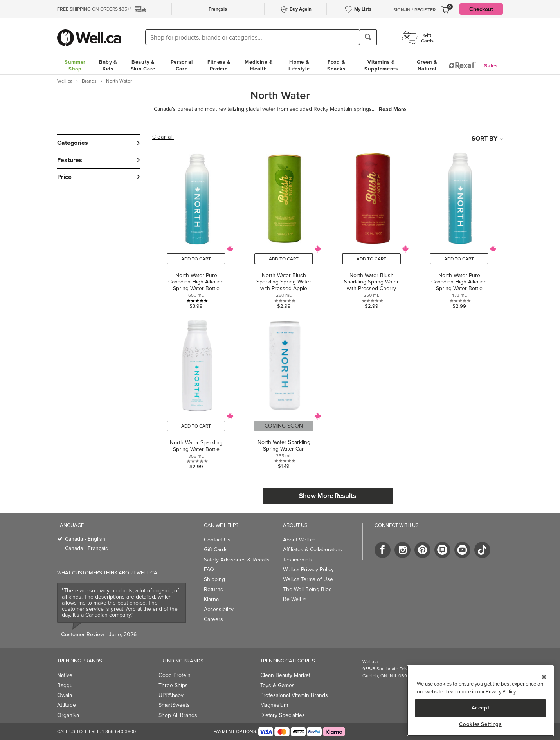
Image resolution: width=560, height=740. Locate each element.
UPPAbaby (171, 695)
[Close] (544, 677)
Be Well (295, 599)
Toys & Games (277, 685)
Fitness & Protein (219, 65)
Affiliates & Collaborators (312, 550)
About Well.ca (299, 540)
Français (218, 9)
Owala (65, 695)
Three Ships (173, 685)
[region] (480, 701)
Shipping (214, 579)
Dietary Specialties (283, 715)
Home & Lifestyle (299, 65)
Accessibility (219, 609)
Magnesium (274, 705)
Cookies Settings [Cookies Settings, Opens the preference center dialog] (480, 724)
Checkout (481, 9)
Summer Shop (75, 65)
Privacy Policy (501, 692)
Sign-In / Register (414, 10)
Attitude (67, 705)
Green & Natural (427, 65)
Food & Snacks (336, 65)
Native (65, 675)
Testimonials (298, 560)
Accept (481, 708)
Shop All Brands (178, 715)
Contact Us (217, 540)
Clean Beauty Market (285, 675)
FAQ (209, 569)
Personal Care (182, 65)
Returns (213, 589)
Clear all (163, 137)
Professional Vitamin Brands (294, 695)
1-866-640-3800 (119, 731)
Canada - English (85, 539)
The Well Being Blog (307, 589)
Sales (491, 66)
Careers (213, 619)
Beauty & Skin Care (143, 65)
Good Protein (175, 675)
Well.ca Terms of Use (308, 579)
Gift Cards (216, 550)
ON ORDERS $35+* (94, 9)
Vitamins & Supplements (381, 65)
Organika (68, 715)
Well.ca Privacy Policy (308, 569)
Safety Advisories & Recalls (237, 560)
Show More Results (328, 496)
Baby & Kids (108, 65)
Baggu (65, 685)
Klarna (211, 599)
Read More (393, 109)
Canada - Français (86, 548)
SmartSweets (174, 705)
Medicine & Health (258, 65)
